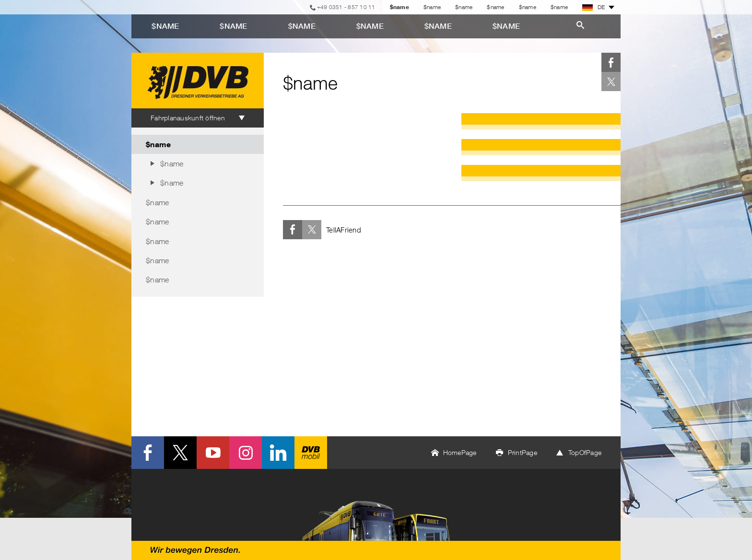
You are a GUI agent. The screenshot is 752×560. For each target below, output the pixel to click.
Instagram (246, 453)
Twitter (611, 82)
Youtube (213, 453)
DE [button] (594, 7)
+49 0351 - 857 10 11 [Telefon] (346, 7)
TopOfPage (585, 452)
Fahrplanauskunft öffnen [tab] (188, 118)
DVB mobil (311, 453)
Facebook (611, 62)
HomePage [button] (460, 452)
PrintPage (523, 452)
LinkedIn (278, 453)
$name (432, 7)
